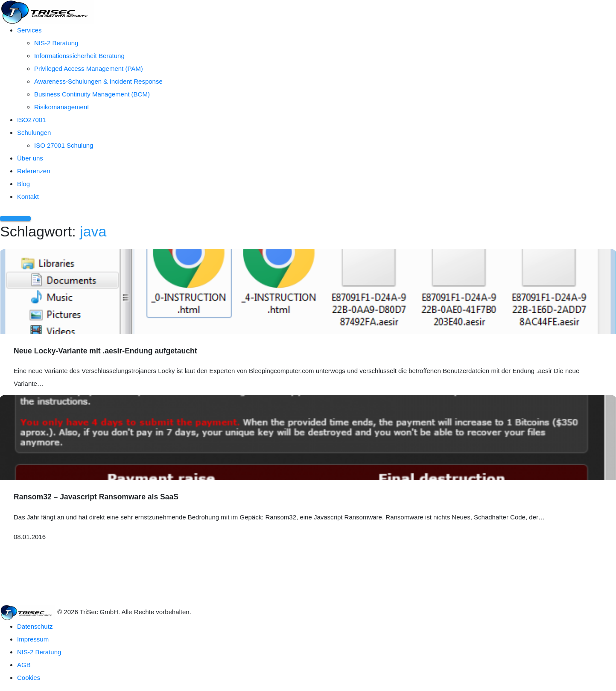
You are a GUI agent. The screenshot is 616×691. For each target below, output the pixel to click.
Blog (23, 184)
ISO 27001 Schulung (64, 145)
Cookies (29, 678)
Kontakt (28, 197)
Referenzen (34, 171)
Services (29, 30)
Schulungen (34, 133)
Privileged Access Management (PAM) (89, 69)
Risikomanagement (61, 107)
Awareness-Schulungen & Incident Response (98, 81)
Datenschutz (35, 626)
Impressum (33, 639)
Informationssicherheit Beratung (79, 56)
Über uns (30, 158)
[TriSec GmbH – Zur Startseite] (47, 11)
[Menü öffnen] (15, 219)
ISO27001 (32, 120)
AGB (24, 665)
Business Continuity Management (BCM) (92, 94)
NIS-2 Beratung (56, 43)
